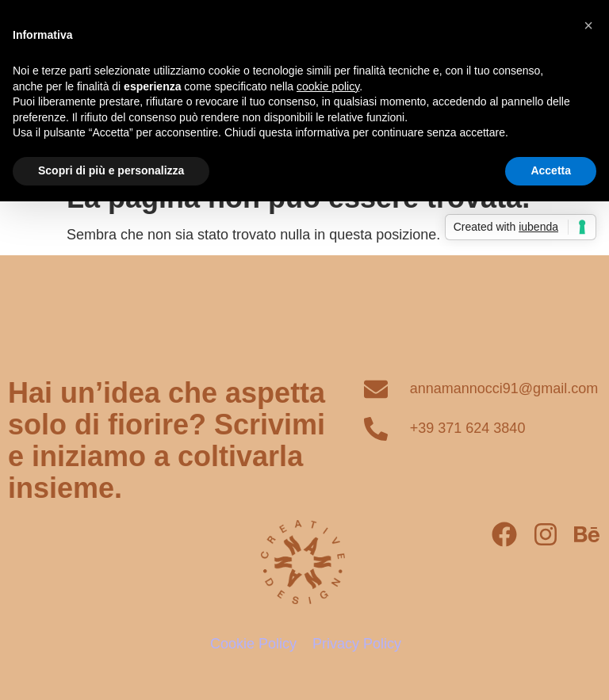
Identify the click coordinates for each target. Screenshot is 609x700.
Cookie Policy (253, 644)
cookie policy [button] (328, 86)
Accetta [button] (551, 170)
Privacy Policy (357, 644)
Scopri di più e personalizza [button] (111, 170)
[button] (588, 25)
